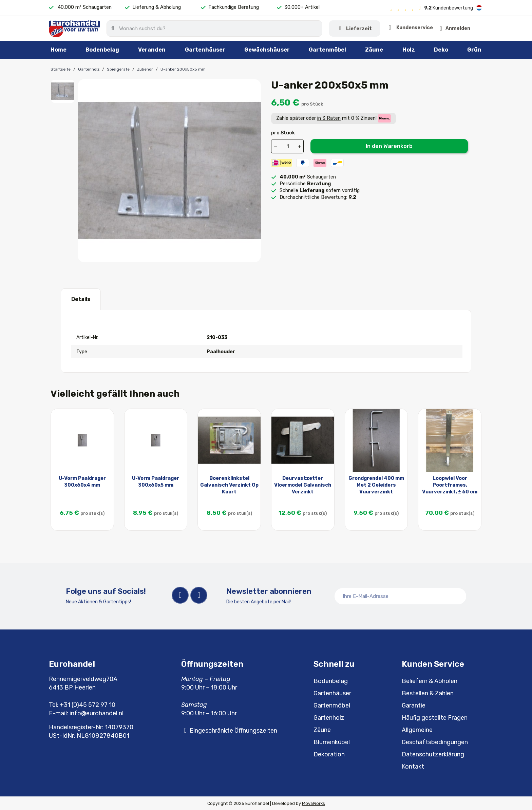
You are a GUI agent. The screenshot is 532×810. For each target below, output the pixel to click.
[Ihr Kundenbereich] (431, 28)
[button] (472, 28)
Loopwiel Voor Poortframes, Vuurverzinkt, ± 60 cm (450, 484)
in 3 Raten (329, 118)
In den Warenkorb (389, 145)
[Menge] (288, 146)
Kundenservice (374, 28)
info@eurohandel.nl (97, 713)
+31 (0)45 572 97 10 (88, 704)
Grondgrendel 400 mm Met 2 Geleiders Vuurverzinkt (376, 484)
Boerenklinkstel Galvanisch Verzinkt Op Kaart (229, 484)
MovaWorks (313, 803)
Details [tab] (81, 298)
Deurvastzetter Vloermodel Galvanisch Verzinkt (303, 484)
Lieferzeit (310, 28)
